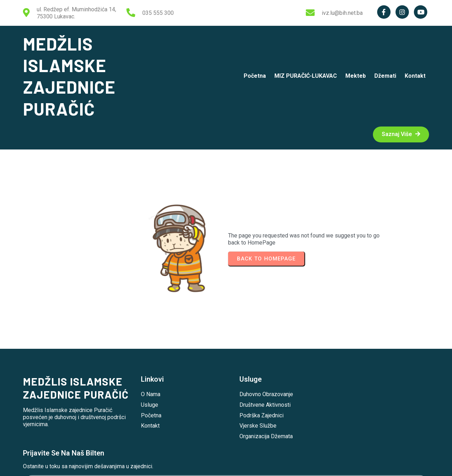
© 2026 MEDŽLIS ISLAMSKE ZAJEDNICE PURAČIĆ (226, 465)
